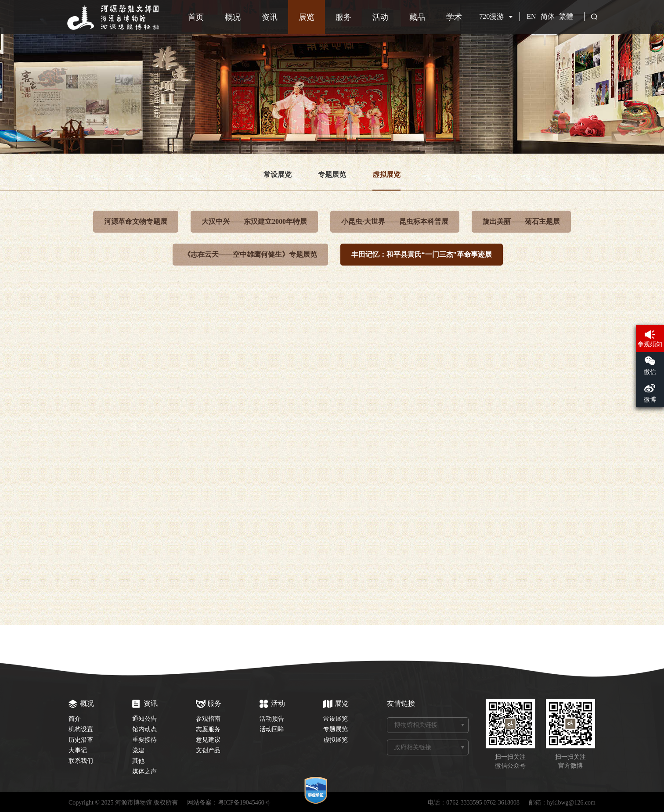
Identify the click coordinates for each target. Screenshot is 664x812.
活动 (380, 17)
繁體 (566, 16)
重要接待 (144, 740)
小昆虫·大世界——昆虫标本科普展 (395, 221)
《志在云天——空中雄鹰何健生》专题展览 (250, 254)
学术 (454, 17)
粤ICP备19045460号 (244, 803)
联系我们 (81, 761)
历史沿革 (81, 740)
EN (531, 16)
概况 (233, 17)
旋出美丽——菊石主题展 (521, 221)
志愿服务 (208, 729)
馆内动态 (144, 729)
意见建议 (208, 740)
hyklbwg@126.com (572, 803)
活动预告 (272, 719)
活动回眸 (272, 729)
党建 (138, 750)
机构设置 (81, 729)
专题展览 (332, 174)
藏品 (417, 17)
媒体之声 (144, 771)
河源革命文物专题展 (136, 221)
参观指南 (208, 719)
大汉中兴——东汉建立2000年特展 (254, 221)
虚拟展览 (386, 174)
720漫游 (491, 16)
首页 (196, 17)
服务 (343, 17)
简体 (548, 16)
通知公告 (144, 719)
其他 (138, 761)
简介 (75, 719)
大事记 (78, 750)
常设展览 (278, 174)
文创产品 (208, 750)
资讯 (270, 17)
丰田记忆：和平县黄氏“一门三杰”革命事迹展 (422, 254)
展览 (307, 17)
